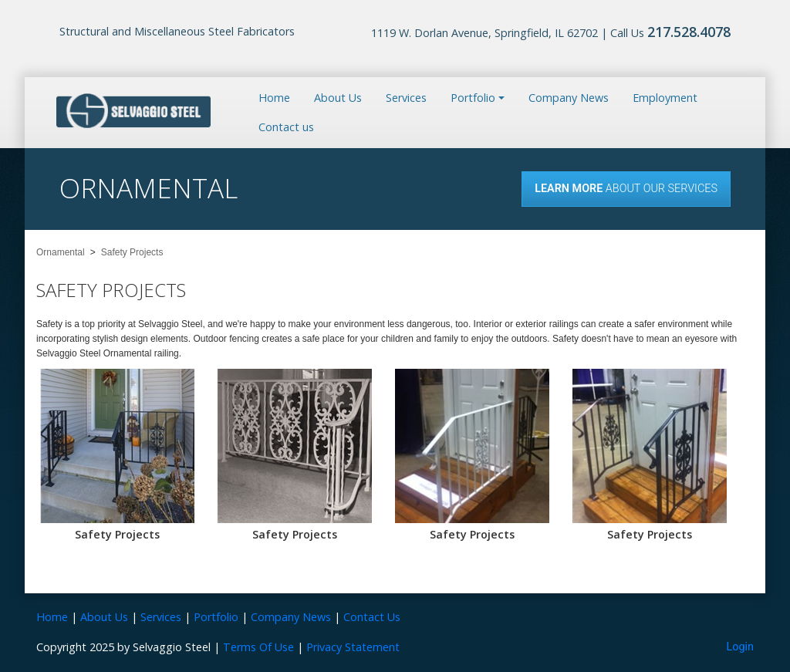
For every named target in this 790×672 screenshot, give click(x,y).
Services (406, 98)
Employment (665, 98)
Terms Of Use (258, 647)
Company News (569, 98)
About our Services (626, 189)
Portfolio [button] (473, 98)
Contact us (286, 127)
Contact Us (372, 617)
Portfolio (216, 617)
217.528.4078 (689, 32)
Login (741, 647)
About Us (338, 98)
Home (274, 98)
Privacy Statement (353, 647)
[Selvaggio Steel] (133, 111)
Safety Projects (117, 534)
